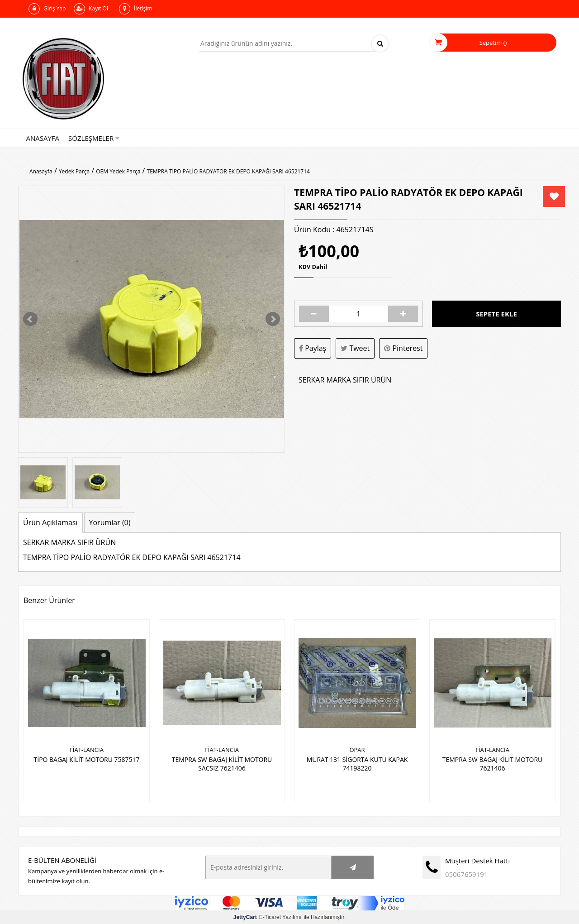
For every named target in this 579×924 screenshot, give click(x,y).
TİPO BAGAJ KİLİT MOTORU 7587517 (87, 759)
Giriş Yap (47, 9)
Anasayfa (43, 138)
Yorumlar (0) (110, 522)
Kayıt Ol (91, 9)
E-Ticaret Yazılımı (268, 917)
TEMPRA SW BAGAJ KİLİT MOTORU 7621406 (492, 763)
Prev (30, 319)
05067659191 (466, 874)
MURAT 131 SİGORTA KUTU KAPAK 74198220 (357, 763)
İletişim (135, 9)
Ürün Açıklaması (50, 522)
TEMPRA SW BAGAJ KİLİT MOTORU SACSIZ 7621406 (222, 763)
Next (273, 319)
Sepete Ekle (496, 314)
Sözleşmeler (94, 138)
